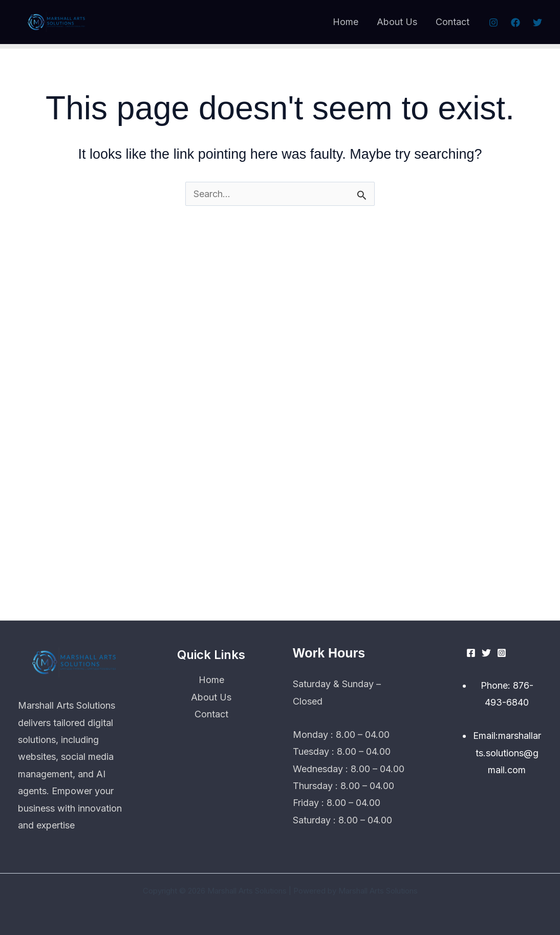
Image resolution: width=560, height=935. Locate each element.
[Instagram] (493, 23)
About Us (397, 22)
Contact (453, 22)
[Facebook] (515, 23)
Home (346, 22)
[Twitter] (537, 23)
